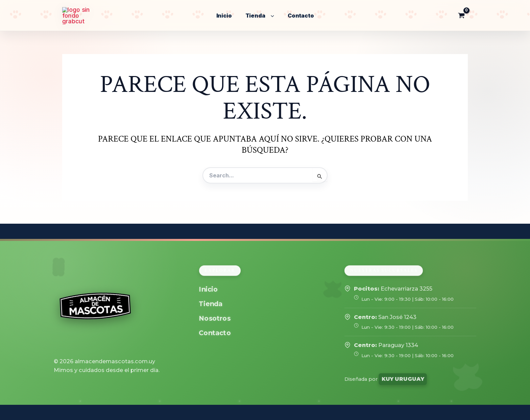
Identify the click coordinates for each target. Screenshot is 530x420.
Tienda (211, 304)
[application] (271, 16)
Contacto (215, 333)
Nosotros (215, 318)
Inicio (209, 289)
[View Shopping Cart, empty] (461, 16)
